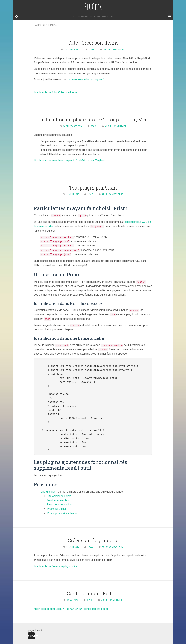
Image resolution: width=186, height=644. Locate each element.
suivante (31, 636)
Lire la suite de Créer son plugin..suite (55, 566)
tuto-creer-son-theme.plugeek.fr (86, 80)
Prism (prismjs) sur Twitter (62, 513)
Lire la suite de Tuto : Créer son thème (56, 92)
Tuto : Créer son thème (93, 43)
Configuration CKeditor (93, 593)
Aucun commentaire (114, 49)
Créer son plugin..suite (93, 540)
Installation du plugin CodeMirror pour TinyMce (93, 120)
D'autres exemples (58, 500)
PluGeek (93, 7)
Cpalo (92, 49)
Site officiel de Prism (59, 496)
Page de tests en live (59, 505)
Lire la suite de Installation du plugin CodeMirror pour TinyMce (70, 161)
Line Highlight (48, 492)
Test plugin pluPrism (93, 188)
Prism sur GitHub (57, 509)
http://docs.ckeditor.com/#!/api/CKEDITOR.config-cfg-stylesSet (71, 609)
